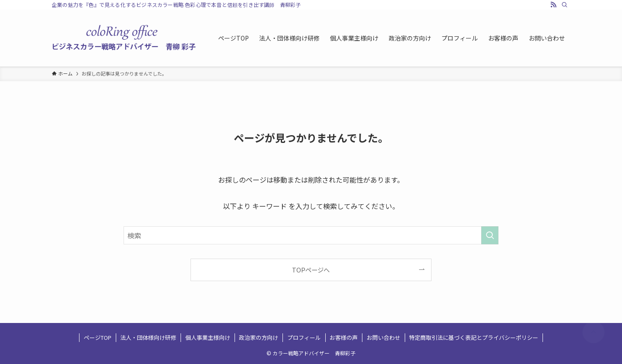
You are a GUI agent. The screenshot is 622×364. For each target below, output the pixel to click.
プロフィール (304, 337)
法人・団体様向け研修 (148, 337)
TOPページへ (311, 270)
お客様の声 (344, 337)
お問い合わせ (384, 337)
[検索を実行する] (490, 235)
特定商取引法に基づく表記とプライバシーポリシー (474, 337)
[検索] (565, 5)
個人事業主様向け (208, 337)
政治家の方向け (259, 337)
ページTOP (98, 337)
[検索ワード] (311, 235)
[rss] (553, 5)
